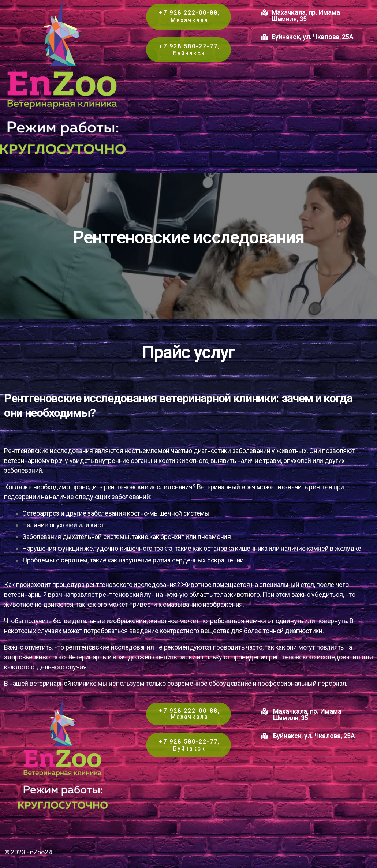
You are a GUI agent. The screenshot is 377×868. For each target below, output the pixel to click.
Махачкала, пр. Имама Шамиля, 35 (306, 16)
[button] (314, 16)
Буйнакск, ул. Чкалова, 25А (313, 37)
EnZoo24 (39, 852)
